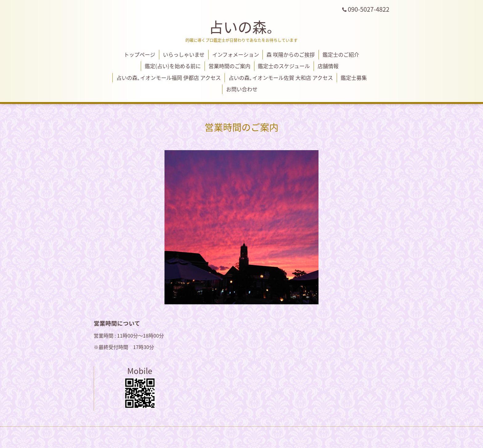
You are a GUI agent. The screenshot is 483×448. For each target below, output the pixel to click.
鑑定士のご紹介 (341, 54)
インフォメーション (236, 54)
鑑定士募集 (354, 78)
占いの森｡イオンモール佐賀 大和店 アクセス (281, 78)
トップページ (140, 54)
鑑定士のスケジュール (284, 66)
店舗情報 (328, 66)
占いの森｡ (241, 27)
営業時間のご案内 (229, 66)
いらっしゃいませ (184, 54)
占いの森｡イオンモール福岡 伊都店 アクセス (169, 78)
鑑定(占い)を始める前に (173, 66)
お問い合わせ (242, 89)
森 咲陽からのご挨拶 (291, 54)
